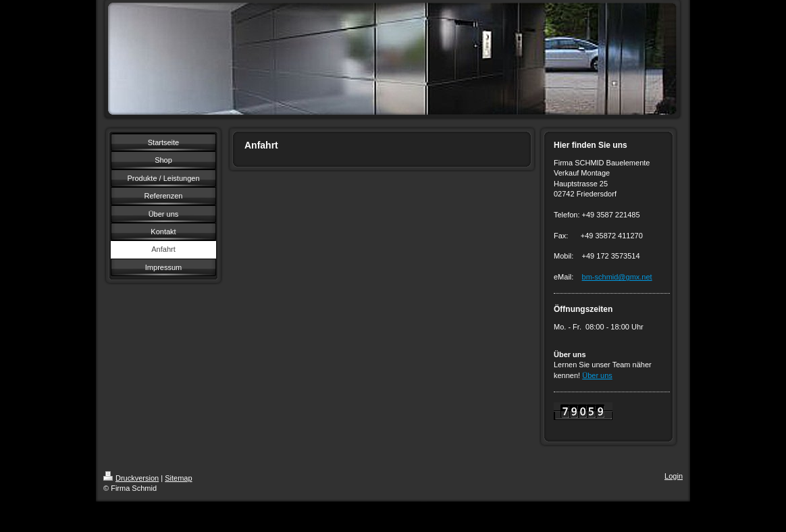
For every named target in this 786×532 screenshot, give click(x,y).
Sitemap (178, 478)
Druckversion (131, 478)
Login (674, 476)
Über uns (597, 375)
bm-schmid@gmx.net (617, 277)
